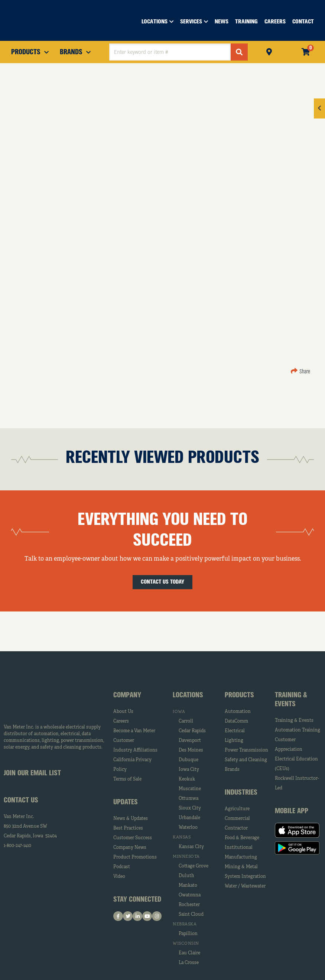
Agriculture (237, 809)
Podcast (122, 867)
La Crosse (189, 963)
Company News (130, 848)
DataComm (236, 721)
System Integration (245, 877)
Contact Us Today (162, 582)
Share (300, 372)
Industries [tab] (241, 793)
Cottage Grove (194, 866)
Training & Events (294, 721)
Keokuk (187, 779)
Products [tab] (239, 695)
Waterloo (188, 828)
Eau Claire (189, 953)
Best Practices (128, 828)
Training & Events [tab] (291, 700)
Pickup (269, 51)
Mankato (188, 886)
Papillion (188, 934)
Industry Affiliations (135, 750)
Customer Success (133, 838)
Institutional (239, 848)
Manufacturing (241, 857)
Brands (232, 770)
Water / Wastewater (245, 886)
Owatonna (190, 895)
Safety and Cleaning (246, 760)
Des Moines (191, 750)
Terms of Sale (127, 779)
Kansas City (191, 847)
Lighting (234, 741)
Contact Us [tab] (21, 801)
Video (119, 877)
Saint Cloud (191, 915)
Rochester (189, 905)
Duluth (186, 876)
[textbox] (170, 52)
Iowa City (189, 770)
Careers (121, 721)
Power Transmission (246, 750)
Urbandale (189, 818)
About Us (123, 712)
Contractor (236, 828)
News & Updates (131, 819)
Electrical (235, 731)
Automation (238, 712)
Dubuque (188, 760)
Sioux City (190, 808)
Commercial (237, 819)
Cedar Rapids (192, 731)
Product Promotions (135, 857)
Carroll (186, 721)
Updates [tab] (126, 802)
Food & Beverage (242, 838)
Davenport (190, 741)
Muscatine (190, 789)
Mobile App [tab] (292, 811)
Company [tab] (127, 695)
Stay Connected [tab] (137, 900)
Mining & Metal (241, 867)
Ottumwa (188, 799)
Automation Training (298, 730)
